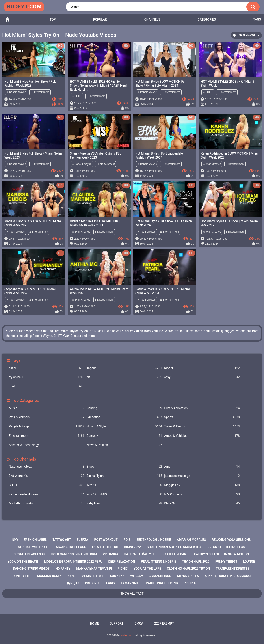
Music (47, 408)
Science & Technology (47, 445)
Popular (100, 19)
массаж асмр (49, 576)
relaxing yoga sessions (231, 540)
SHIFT (47, 485)
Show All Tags (132, 594)
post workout (106, 540)
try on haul (47, 377)
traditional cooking (161, 583)
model (202, 368)
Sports (202, 417)
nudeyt (24, 7)
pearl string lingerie (159, 562)
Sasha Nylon (124, 476)
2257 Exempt (164, 623)
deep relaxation (122, 562)
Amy (202, 467)
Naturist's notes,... (47, 467)
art (124, 377)
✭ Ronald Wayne (16, 92)
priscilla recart (174, 554)
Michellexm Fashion (47, 503)
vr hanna (110, 554)
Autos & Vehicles (202, 436)
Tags (257, 19)
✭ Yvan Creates (212, 164)
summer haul (93, 576)
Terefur (124, 485)
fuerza (83, 540)
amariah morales (191, 540)
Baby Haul (124, 503)
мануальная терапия (94, 569)
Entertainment (47, 436)
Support (117, 623)
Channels (152, 19)
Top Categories (25, 400)
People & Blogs (47, 427)
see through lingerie (154, 540)
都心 (15, 540)
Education (124, 417)
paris (111, 583)
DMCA (139, 623)
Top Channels (24, 459)
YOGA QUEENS (124, 494)
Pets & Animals (47, 417)
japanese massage (202, 476)
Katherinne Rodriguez (47, 494)
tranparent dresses (233, 569)
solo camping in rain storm (74, 554)
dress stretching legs (226, 547)
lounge (249, 562)
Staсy (124, 467)
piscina (190, 583)
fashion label (35, 540)
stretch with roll (33, 547)
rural (71, 576)
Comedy (124, 436)
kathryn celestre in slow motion (221, 554)
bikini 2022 (132, 547)
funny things (226, 562)
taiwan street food (70, 547)
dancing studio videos (31, 569)
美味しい (73, 583)
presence (93, 583)
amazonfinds (160, 576)
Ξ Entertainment (40, 92)
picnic (123, 569)
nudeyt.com (127, 635)
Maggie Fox (202, 485)
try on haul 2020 (196, 562)
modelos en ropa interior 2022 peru (73, 562)
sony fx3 (117, 576)
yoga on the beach (23, 562)
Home (8, 20)
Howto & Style (124, 427)
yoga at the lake (147, 569)
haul (47, 386)
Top (53, 19)
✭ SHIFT (77, 96)
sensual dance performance (228, 576)
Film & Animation (202, 408)
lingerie (124, 368)
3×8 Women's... (47, 476)
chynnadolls (188, 576)
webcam (137, 576)
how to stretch (105, 547)
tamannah (129, 583)
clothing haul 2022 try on (189, 569)
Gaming (124, 408)
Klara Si (202, 503)
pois (127, 540)
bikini (47, 368)
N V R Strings (202, 494)
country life (21, 576)
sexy (202, 377)
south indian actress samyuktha (174, 547)
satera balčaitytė (139, 554)
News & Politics (124, 445)
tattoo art (62, 540)
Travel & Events (202, 427)
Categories (207, 19)
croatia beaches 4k (30, 554)
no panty (63, 569)
